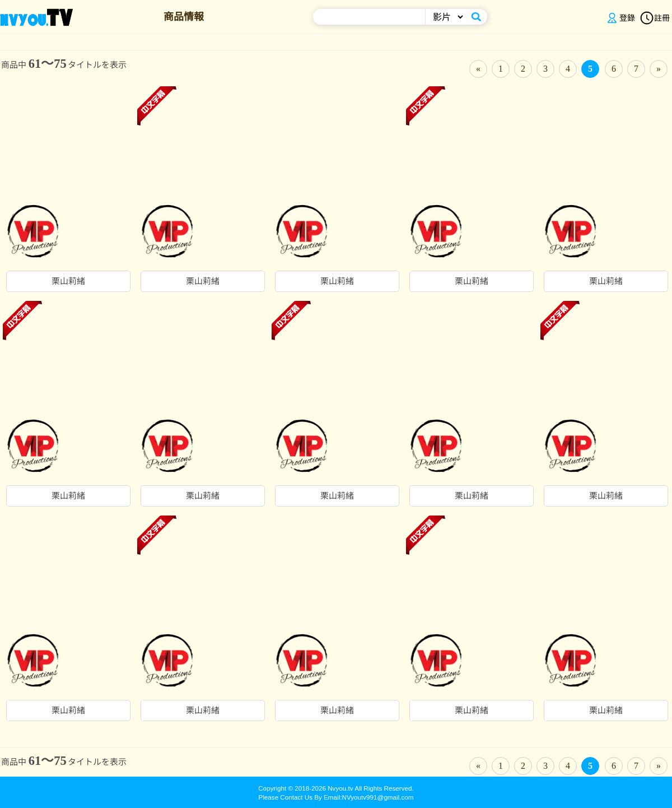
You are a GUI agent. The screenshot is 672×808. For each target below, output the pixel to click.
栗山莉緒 (68, 281)
